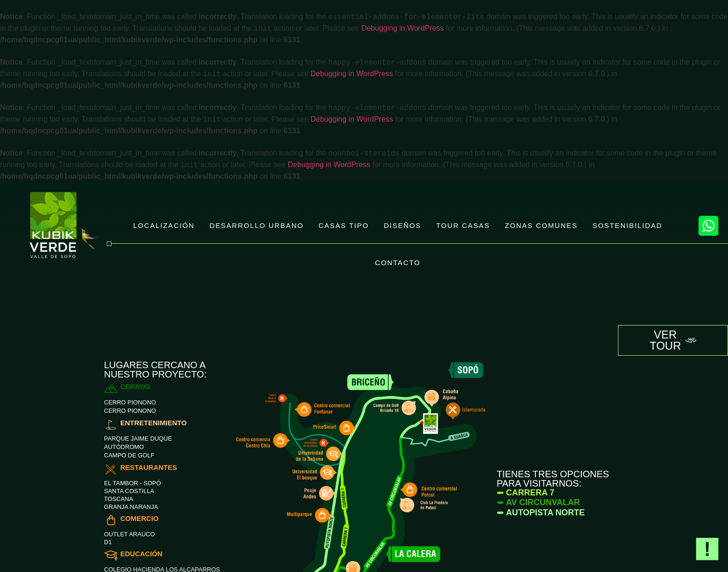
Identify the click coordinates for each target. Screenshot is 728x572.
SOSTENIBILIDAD (627, 225)
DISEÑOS (403, 225)
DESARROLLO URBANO (257, 225)
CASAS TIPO (344, 225)
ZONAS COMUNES (541, 225)
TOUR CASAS (463, 225)
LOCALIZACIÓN (164, 225)
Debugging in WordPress (403, 29)
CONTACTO (398, 263)
